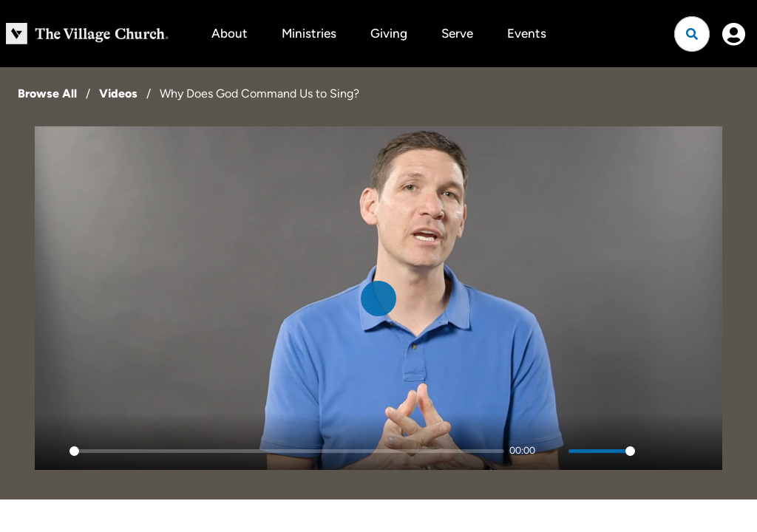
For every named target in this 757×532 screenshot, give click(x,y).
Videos (118, 93)
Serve (457, 33)
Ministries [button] (309, 33)
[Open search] (692, 34)
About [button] (230, 33)
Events (527, 33)
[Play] (54, 451)
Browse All (47, 93)
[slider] (287, 451)
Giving (389, 33)
